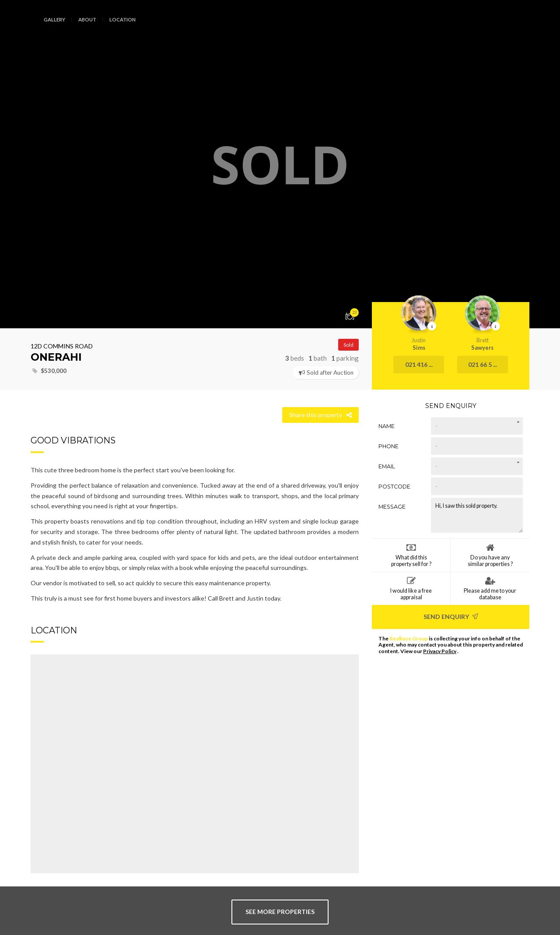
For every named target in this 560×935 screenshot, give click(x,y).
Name (387, 426)
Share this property (320, 415)
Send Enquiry (451, 617)
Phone (388, 446)
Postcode (394, 487)
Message (392, 507)
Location (122, 19)
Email (387, 466)
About (87, 19)
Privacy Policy (440, 651)
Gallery (54, 19)
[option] (280, 164)
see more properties (280, 912)
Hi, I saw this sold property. (477, 515)
